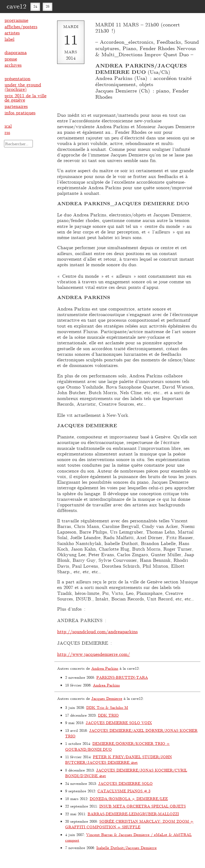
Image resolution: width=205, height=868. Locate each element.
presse (11, 59)
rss (7, 132)
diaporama (16, 52)
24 (35, 6)
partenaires (16, 106)
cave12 (17, 6)
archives (13, 65)
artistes (12, 33)
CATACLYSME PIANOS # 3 (124, 791)
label (9, 39)
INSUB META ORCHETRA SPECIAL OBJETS (143, 806)
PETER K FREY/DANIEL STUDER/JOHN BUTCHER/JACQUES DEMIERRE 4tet (119, 760)
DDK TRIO (108, 715)
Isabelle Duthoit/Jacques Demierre (127, 848)
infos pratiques (20, 112)
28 (48, 6)
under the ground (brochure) (23, 87)
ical (8, 126)
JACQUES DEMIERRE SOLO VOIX (119, 723)
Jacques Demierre (107, 698)
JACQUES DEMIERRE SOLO (125, 783)
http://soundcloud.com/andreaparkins (97, 631)
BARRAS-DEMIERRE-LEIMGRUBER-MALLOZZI (133, 814)
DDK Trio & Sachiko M (107, 707)
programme (16, 20)
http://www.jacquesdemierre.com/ (94, 654)
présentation (17, 78)
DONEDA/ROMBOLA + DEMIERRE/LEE (129, 799)
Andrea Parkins (105, 668)
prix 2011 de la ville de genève (25, 98)
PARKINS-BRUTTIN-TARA (122, 677)
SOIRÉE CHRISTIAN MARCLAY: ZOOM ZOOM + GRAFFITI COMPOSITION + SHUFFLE (129, 824)
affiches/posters (21, 26)
